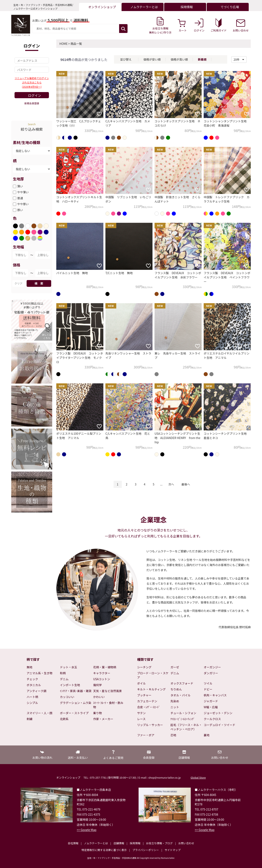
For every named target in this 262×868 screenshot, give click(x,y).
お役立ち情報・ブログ (159, 843)
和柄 (63, 673)
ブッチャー (144, 695)
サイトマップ (173, 850)
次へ (171, 484)
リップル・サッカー (150, 725)
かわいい (99, 697)
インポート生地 (70, 685)
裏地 (207, 735)
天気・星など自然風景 (107, 691)
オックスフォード (182, 683)
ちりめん (176, 689)
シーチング (144, 667)
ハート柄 (32, 697)
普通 (20, 198)
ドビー (208, 689)
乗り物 (97, 713)
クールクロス (212, 719)
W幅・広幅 (211, 707)
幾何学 (97, 685)
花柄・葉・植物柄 (105, 667)
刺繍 (29, 719)
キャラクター (102, 673)
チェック (32, 679)
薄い (20, 186)
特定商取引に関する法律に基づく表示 (104, 850)
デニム (64, 679)
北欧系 (64, 719)
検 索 (39, 283)
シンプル (32, 703)
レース (141, 719)
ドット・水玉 (69, 667)
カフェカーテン (147, 701)
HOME (63, 44)
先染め (175, 701)
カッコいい (67, 697)
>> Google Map (87, 830)
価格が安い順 (152, 59)
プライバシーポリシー (146, 850)
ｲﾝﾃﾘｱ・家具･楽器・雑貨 (76, 691)
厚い (20, 210)
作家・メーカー (103, 719)
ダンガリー (211, 673)
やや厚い (23, 204)
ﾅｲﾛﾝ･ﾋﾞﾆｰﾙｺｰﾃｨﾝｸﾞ (183, 719)
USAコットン (102, 679)
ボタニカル (34, 685)
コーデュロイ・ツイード (219, 725)
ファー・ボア (146, 735)
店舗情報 (119, 843)
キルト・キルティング (151, 689)
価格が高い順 (179, 59)
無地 (29, 667)
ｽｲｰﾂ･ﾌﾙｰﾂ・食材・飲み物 (108, 705)
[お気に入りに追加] (99, 114)
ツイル (208, 683)
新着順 (202, 59)
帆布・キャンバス (215, 695)
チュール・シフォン (183, 713)
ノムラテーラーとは (96, 843)
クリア (18, 283)
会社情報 (73, 843)
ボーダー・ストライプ (74, 713)
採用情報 (135, 843)
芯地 (173, 735)
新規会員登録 (32, 103)
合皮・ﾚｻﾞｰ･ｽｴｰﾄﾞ (149, 707)
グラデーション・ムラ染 (76, 703)
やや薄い (23, 192)
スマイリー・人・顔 (40, 713)
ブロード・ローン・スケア (153, 675)
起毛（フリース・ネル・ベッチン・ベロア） (186, 727)
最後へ (186, 484)
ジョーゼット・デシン (218, 713)
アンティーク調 (37, 691)
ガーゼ (175, 667)
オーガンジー (212, 667)
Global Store (198, 777)
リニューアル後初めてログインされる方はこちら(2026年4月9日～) (32, 82)
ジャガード (211, 701)
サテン (141, 713)
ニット (175, 707)
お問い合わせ (186, 843)
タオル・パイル (181, 695)
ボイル (141, 683)
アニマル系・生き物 (40, 673)
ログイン (35, 95)
